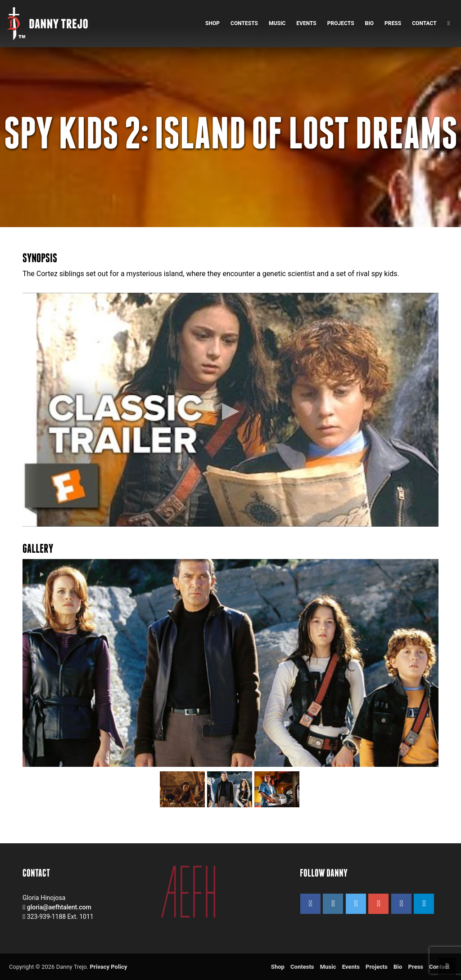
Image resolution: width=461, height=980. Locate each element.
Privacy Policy (108, 967)
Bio (370, 23)
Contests (244, 23)
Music (277, 23)
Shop (212, 23)
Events (306, 23)
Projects (341, 23)
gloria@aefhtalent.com (59, 907)
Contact (424, 23)
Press (393, 23)
